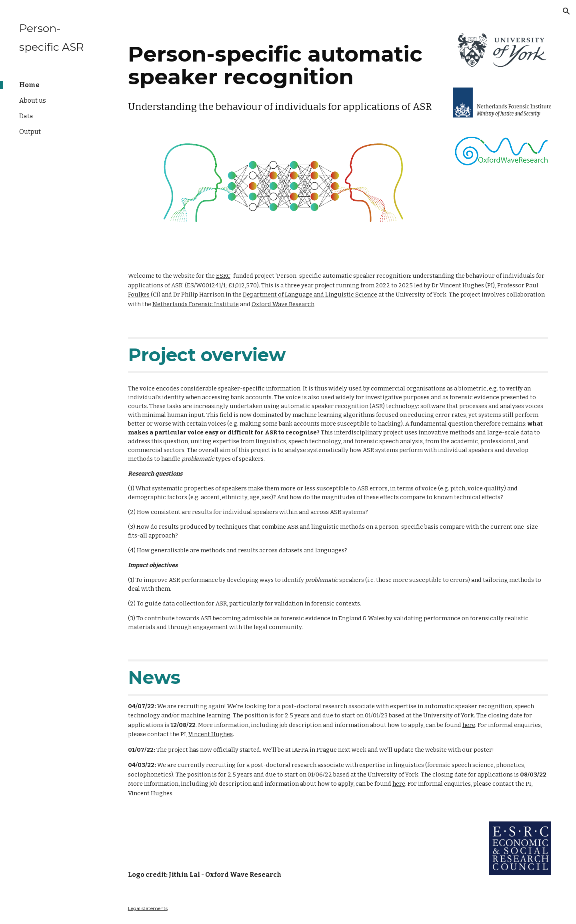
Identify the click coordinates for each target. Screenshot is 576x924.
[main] (283, 76)
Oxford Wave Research (283, 304)
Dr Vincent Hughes (458, 285)
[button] (566, 11)
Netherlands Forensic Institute (196, 304)
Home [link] (29, 85)
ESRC (223, 276)
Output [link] (30, 132)
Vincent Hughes (211, 734)
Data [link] (26, 116)
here (469, 725)
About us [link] (33, 101)
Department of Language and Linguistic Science (310, 295)
